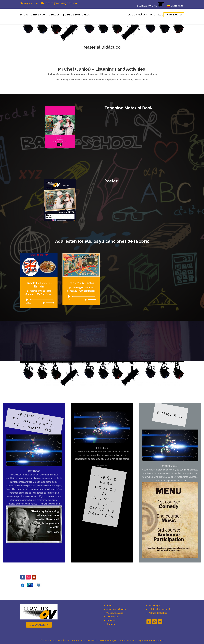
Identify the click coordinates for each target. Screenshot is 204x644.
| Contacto (174, 15)
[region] (102, 483)
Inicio (24, 15)
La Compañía (113, 617)
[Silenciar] (44, 303)
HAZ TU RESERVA (39, 625)
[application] (39, 301)
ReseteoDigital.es (155, 641)
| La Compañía (136, 15)
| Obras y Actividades (44, 15)
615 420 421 (31, 3)
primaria (170, 414)
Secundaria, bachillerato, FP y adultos (34, 422)
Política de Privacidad (159, 609)
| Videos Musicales (77, 15)
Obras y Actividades (116, 609)
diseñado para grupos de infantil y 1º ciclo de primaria (105, 496)
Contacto (111, 624)
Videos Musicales (115, 613)
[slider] (42, 300)
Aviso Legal (154, 606)
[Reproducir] (27, 300)
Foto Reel (156, 15)
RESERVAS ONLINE (150, 4)
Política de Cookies (158, 613)
